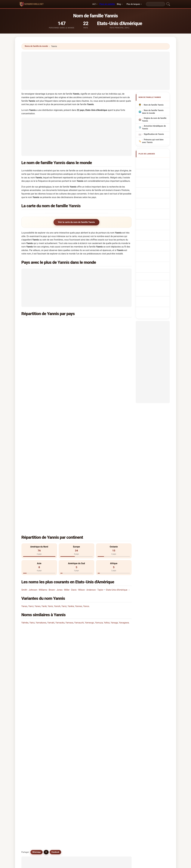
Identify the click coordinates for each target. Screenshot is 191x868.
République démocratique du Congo (51, 343)
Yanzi (59, 689)
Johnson (33, 452)
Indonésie (95, 376)
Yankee (116, 729)
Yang (59, 722)
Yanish (57, 469)
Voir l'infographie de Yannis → (116, 747)
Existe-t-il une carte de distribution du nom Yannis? (49, 542)
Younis (88, 682)
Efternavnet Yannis (154, 208)
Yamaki (51, 485)
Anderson (91, 452)
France (38, 336)
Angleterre (96, 343)
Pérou (38, 389)
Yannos (32, 676)
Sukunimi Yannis (153, 213)
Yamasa (69, 485)
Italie (37, 383)
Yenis (87, 702)
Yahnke (25, 485)
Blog (119, 4)
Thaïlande (95, 336)
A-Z (94, 4)
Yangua (88, 722)
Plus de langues (133, 4)
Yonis (59, 682)
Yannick (116, 689)
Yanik (44, 469)
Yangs (116, 696)
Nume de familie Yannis (156, 223)
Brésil (37, 363)
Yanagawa (124, 485)
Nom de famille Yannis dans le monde (153, 112)
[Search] (156, 4)
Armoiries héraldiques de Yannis (154, 127)
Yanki (87, 696)
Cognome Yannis (153, 176)
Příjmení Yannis (152, 203)
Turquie (94, 389)
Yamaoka (60, 485)
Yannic (88, 676)
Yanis (50, 469)
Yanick (116, 722)
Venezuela (96, 363)
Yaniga (32, 729)
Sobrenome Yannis (154, 188)
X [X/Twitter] (46, 561)
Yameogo (89, 485)
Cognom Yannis (152, 182)
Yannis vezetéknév (154, 218)
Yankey (32, 736)
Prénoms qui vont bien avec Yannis (153, 141)
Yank (59, 729)
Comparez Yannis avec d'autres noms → (79, 747)
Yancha (88, 716)
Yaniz (64, 469)
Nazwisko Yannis (153, 193)
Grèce (94, 323)
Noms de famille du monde (36, 46)
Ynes (87, 736)
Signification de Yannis (154, 134)
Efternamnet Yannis (154, 228)
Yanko (60, 736)
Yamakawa (41, 485)
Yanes (37, 469)
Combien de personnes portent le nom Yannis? (47, 532)
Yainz (32, 485)
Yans (31, 689)
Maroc (94, 383)
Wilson (82, 452)
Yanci (31, 469)
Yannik (60, 676)
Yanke (88, 729)
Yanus (88, 689)
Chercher (118, 768)
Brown (52, 452)
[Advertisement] (96, 71)
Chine (94, 369)
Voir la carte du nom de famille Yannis (76, 222)
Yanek (31, 722)
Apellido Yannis (152, 161)
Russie (38, 349)
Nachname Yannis (153, 171)
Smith (24, 452)
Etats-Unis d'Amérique (45, 323)
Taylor (100, 452)
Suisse (94, 356)
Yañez (107, 485)
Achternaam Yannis (154, 198)
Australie (95, 329)
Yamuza (99, 485)
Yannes (79, 469)
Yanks (59, 702)
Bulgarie (39, 369)
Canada (38, 356)
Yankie (71, 469)
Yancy (116, 716)
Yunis (115, 682)
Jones (60, 452)
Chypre (38, 376)
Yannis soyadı (151, 234)
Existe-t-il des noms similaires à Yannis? (44, 551)
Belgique (95, 349)
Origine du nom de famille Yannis (154, 120)
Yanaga (114, 485)
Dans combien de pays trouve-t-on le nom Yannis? (49, 523)
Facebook (55, 561)
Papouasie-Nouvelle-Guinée (48, 329)
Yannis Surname (153, 166)
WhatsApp (37, 561)
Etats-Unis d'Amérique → (118, 452)
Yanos (86, 469)
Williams (43, 452)
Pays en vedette (107, 4)
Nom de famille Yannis (154, 105)
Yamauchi (79, 485)
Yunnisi (116, 702)
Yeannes (61, 696)
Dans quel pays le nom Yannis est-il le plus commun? (50, 506)
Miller (67, 452)
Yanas (24, 469)
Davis (74, 452)
